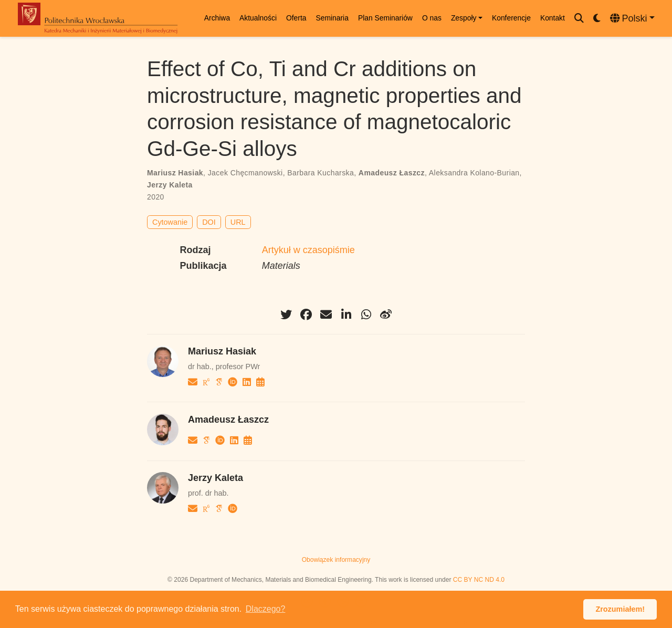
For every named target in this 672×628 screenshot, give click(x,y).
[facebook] (306, 315)
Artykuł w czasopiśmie (308, 250)
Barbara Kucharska (321, 173)
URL (238, 222)
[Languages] (632, 19)
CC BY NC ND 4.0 (479, 580)
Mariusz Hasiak (175, 173)
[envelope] (326, 315)
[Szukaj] (579, 19)
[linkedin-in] (346, 315)
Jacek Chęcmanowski (245, 173)
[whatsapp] (366, 315)
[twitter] (286, 315)
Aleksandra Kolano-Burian (474, 173)
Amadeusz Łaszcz (392, 173)
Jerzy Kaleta (170, 185)
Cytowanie (170, 222)
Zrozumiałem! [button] (620, 609)
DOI (209, 222)
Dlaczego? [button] (266, 609)
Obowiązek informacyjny (336, 560)
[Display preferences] (597, 19)
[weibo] (386, 315)
